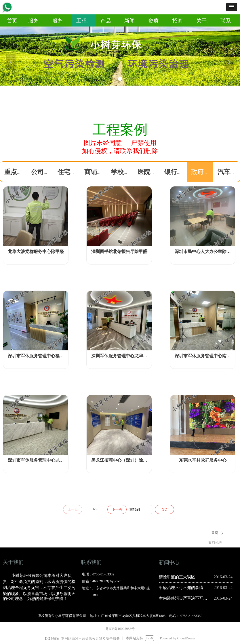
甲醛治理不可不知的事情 (181, 588)
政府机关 (215, 543)
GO (164, 509)
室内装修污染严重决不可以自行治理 (185, 598)
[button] (232, 7)
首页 (215, 533)
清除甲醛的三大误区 (177, 577)
